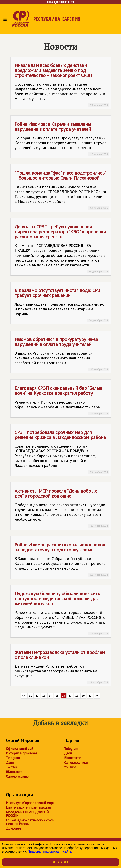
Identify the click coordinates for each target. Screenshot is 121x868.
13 (44, 696)
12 (37, 696)
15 (57, 696)
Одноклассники (18, 776)
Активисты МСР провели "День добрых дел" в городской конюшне (62, 508)
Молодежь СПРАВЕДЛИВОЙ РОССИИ (27, 814)
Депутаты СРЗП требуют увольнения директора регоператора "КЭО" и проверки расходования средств (62, 248)
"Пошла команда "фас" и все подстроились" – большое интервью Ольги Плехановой (62, 190)
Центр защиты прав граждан (28, 807)
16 (64, 696)
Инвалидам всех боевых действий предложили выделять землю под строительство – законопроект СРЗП (62, 85)
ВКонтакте (14, 772)
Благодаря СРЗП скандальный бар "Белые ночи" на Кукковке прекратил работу (62, 400)
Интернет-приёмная (22, 753)
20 (90, 696)
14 (50, 696)
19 (83, 696)
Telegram (13, 758)
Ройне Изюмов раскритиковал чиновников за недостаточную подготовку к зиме (62, 559)
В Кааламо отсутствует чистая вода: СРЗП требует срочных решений (62, 305)
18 (77, 696)
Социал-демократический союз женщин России (30, 822)
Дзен (10, 763)
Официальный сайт (20, 749)
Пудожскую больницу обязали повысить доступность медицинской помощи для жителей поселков (62, 613)
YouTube (70, 767)
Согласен (60, 862)
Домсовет (14, 828)
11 (30, 696)
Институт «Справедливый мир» (30, 803)
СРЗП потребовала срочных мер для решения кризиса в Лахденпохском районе (62, 452)
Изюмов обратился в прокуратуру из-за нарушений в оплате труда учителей (62, 354)
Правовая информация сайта (50, 851)
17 (70, 696)
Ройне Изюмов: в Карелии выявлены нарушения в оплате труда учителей (62, 138)
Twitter (12, 767)
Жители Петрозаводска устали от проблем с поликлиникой (62, 667)
